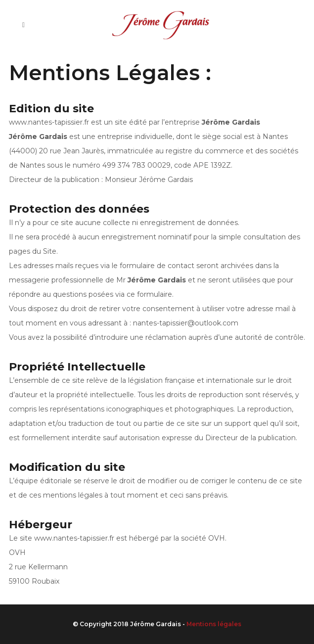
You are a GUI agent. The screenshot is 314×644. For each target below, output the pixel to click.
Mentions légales (214, 624)
